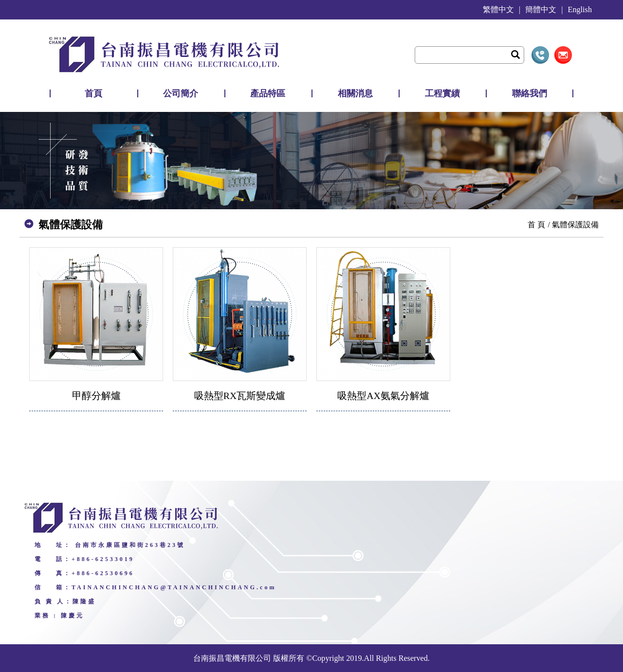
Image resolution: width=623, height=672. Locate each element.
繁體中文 (498, 10)
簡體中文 (541, 10)
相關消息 (355, 93)
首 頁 (536, 225)
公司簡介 (181, 93)
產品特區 (268, 93)
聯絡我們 (530, 93)
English (580, 10)
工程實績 (442, 93)
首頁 (93, 93)
